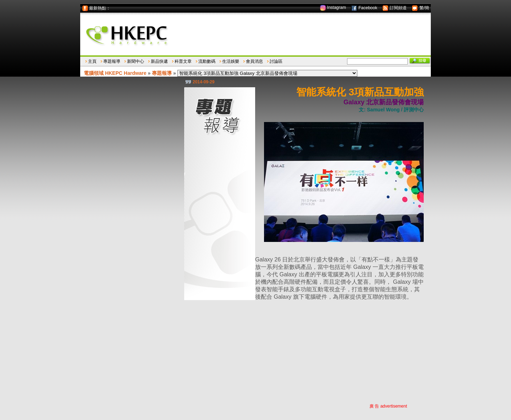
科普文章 (183, 61)
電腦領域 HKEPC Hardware (115, 73)
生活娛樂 (231, 61)
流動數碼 (207, 61)
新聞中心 (136, 61)
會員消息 (254, 61)
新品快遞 (159, 61)
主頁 (92, 61)
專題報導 (112, 61)
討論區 (276, 61)
